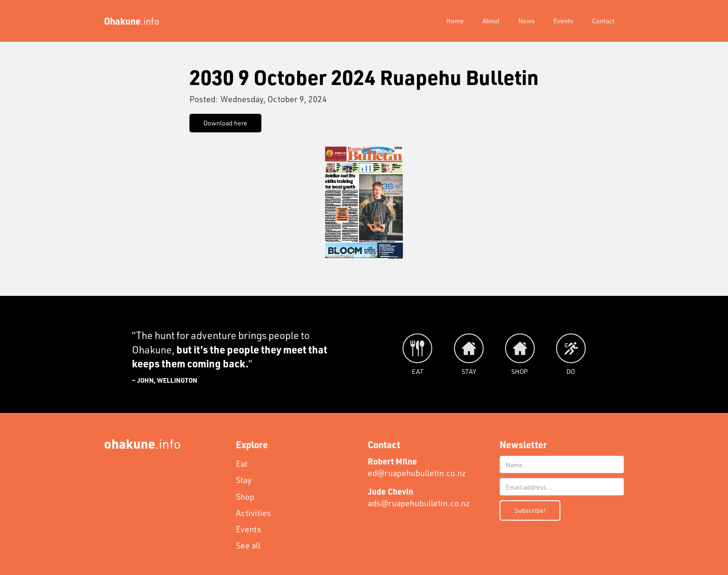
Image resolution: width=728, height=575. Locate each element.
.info (143, 443)
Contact (603, 21)
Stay (244, 480)
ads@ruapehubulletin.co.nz (419, 497)
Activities (253, 513)
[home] (132, 21)
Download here (225, 123)
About (491, 21)
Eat (242, 464)
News (526, 21)
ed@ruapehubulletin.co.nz (417, 467)
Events (563, 21)
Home (455, 21)
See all (248, 545)
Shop (245, 497)
